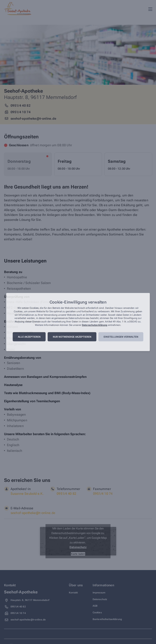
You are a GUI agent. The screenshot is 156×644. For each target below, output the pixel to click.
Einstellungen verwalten (121, 337)
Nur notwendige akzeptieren (72, 337)
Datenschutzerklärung (95, 325)
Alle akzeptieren (29, 337)
